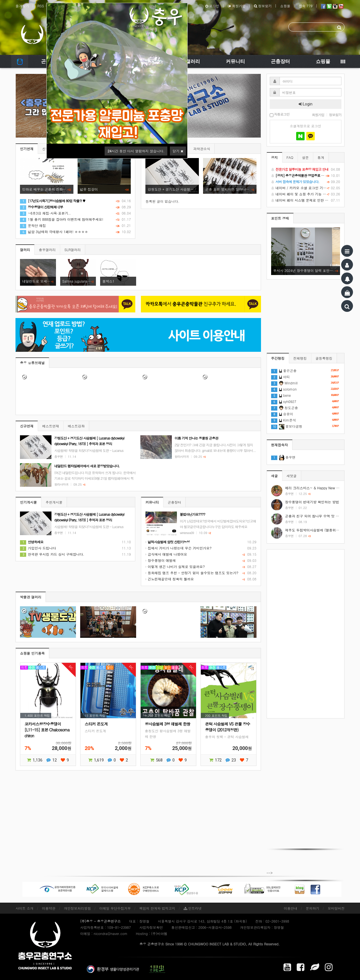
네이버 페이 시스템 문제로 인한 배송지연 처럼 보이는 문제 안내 (306, 200)
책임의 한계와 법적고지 (157, 908)
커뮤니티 (235, 61)
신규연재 (27, 426)
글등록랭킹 (324, 358)
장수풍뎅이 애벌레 (161, 560)
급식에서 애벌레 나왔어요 (166, 554)
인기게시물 (28, 502)
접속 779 (306, 6)
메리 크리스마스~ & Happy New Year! (315, 488)
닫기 (178, 151)
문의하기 (312, 908)
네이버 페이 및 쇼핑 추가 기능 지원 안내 (306, 194)
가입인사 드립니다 (38, 548)
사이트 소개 (24, 908)
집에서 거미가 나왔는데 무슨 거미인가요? (178, 548)
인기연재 (27, 149)
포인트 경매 (280, 218)
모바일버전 (336, 908)
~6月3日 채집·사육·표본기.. (45, 213)
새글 (274, 476)
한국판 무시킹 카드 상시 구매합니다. (52, 554)
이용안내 (291, 908)
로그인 (212, 6)
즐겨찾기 (22, 6)
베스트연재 (51, 426)
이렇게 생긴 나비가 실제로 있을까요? (175, 566)
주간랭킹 (278, 358)
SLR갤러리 (73, 250)
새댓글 (292, 476)
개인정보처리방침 (77, 908)
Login (306, 104)
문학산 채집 (33, 225)
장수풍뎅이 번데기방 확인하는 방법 (312, 502)
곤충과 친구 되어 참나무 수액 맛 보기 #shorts (320, 516)
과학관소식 (202, 149)
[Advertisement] (306, 634)
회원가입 (237, 6)
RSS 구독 (45, 6)
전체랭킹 (300, 358)
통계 (321, 157)
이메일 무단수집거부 (115, 908)
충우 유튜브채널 (32, 363)
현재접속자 (280, 445)
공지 (274, 157)
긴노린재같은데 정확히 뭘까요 (170, 579)
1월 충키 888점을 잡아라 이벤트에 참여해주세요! (62, 219)
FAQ (290, 157)
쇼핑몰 (285, 6)
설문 (305, 157)
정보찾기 (263, 6)
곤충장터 (280, 61)
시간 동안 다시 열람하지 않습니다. (136, 151)
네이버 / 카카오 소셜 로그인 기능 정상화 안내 (306, 188)
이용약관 (49, 908)
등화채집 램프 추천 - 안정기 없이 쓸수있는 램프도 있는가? (192, 573)
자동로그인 (280, 115)
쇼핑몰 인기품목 (32, 653)
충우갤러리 (47, 250)
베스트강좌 (76, 426)
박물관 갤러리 (31, 597)
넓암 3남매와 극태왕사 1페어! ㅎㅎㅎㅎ (54, 232)
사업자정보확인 (151, 927)
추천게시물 (54, 502)
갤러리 (193, 61)
